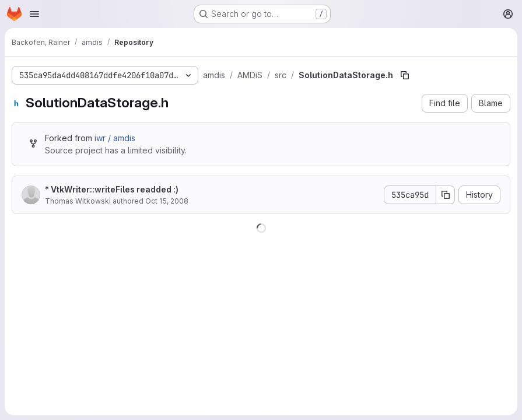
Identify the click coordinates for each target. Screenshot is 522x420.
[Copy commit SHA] (446, 195)
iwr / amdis (115, 138)
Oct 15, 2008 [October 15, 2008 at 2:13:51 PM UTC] (167, 201)
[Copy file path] (405, 75)
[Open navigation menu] (34, 14)
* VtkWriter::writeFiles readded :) (112, 189)
